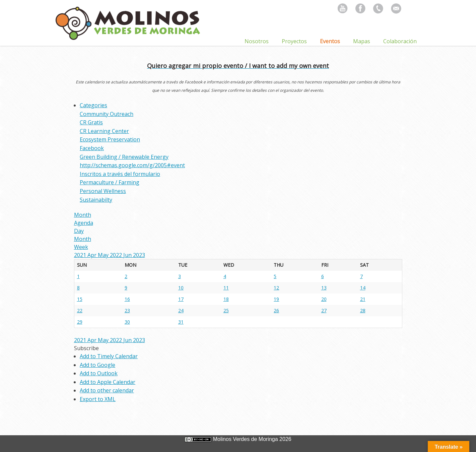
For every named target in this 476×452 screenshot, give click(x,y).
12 (276, 288)
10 (181, 288)
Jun (128, 255)
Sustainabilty (96, 200)
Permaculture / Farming (110, 182)
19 (276, 299)
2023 (139, 255)
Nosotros (257, 41)
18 (226, 299)
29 (80, 322)
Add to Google (97, 365)
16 (127, 299)
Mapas (362, 41)
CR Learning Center (104, 131)
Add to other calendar (107, 390)
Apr (93, 255)
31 (181, 322)
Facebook (92, 148)
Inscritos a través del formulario (120, 174)
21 (363, 299)
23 (127, 310)
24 (181, 310)
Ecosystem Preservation (110, 139)
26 (276, 310)
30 (127, 322)
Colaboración (400, 41)
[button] (86, 348)
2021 (81, 255)
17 (181, 299)
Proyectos (294, 41)
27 (324, 310)
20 (324, 299)
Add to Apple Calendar (108, 382)
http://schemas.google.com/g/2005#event (132, 165)
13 (324, 288)
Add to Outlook (99, 373)
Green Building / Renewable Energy (124, 157)
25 (226, 310)
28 (363, 310)
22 (80, 310)
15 (80, 299)
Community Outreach (107, 114)
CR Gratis (91, 122)
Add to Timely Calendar (109, 356)
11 (226, 288)
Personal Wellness (103, 191)
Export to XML (98, 399)
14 (363, 288)
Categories (93, 105)
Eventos (330, 41)
